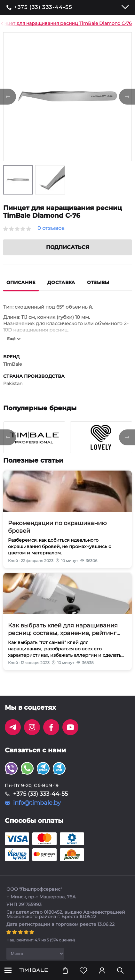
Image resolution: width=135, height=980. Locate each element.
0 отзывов (51, 228)
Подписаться (68, 255)
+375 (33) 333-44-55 (43, 7)
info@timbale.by (37, 810)
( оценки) (41, 948)
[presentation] (8, 445)
